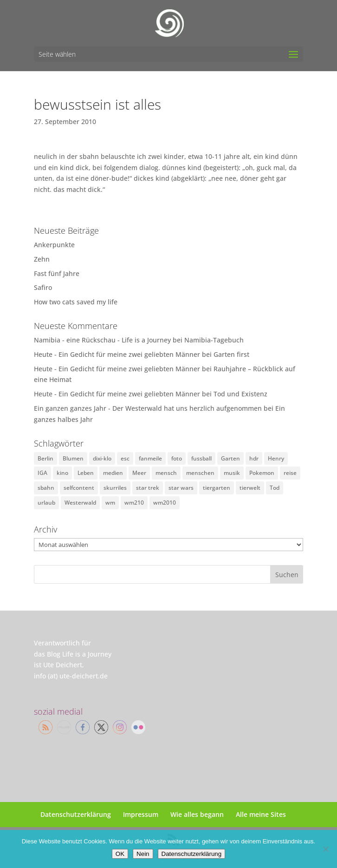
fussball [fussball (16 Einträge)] (201, 458)
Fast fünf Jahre (57, 273)
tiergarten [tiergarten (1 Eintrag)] (217, 488)
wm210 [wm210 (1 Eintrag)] (134, 503)
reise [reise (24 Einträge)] (290, 473)
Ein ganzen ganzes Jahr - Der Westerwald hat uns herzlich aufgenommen (148, 408)
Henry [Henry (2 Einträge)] (276, 458)
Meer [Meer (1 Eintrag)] (139, 473)
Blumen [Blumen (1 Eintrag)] (73, 458)
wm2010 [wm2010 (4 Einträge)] (165, 503)
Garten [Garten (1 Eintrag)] (230, 458)
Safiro (43, 287)
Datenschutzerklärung (76, 814)
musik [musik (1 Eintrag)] (232, 473)
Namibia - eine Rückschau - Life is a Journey (102, 340)
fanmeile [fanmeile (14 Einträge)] (150, 458)
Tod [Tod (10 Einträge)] (275, 488)
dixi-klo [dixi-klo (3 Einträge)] (102, 458)
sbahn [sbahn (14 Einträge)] (46, 488)
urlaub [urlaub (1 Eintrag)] (46, 503)
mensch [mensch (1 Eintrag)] (166, 473)
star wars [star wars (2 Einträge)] (181, 488)
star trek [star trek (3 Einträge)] (148, 488)
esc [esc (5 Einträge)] (125, 458)
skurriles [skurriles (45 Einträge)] (115, 488)
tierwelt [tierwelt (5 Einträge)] (250, 488)
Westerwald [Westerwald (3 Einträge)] (80, 503)
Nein (143, 854)
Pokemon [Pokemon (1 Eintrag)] (262, 473)
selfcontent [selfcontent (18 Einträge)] (79, 488)
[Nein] (325, 849)
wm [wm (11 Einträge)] (110, 503)
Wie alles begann (197, 814)
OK (120, 854)
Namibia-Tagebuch (214, 340)
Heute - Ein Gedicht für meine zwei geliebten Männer (117, 354)
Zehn (42, 259)
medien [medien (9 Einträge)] (113, 473)
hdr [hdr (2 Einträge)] (254, 458)
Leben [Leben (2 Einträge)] (86, 473)
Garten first (231, 354)
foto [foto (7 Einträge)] (177, 458)
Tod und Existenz (240, 394)
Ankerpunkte (54, 245)
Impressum (141, 814)
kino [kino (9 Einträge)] (62, 473)
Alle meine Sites (261, 814)
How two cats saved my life (76, 302)
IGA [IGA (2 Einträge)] (42, 473)
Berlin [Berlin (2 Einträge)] (45, 458)
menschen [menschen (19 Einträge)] (200, 473)
